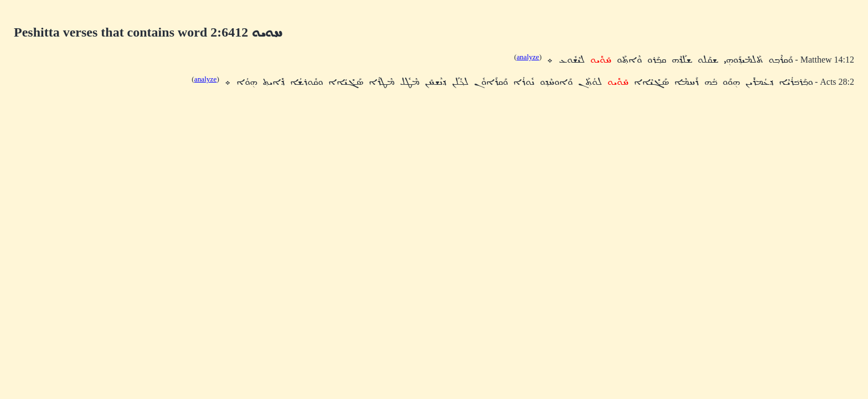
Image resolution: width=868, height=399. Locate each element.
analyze (528, 57)
